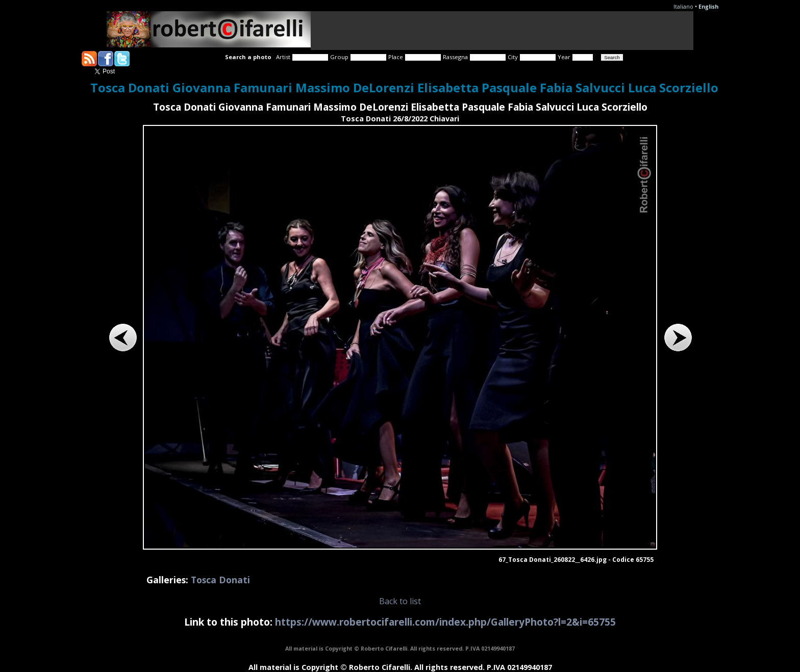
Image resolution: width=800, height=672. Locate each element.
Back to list (400, 601)
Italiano (683, 7)
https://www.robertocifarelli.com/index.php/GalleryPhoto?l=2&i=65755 (445, 622)
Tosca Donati (220, 580)
